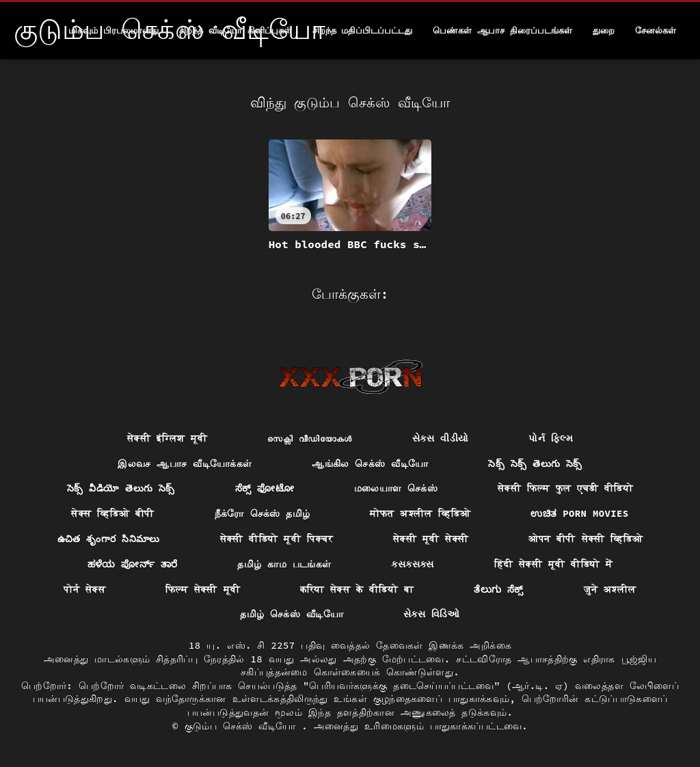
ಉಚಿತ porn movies (579, 513)
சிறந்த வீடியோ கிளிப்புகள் (235, 30)
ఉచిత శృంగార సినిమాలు (109, 539)
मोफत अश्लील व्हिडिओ (420, 513)
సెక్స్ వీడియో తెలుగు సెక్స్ (121, 488)
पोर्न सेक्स (84, 589)
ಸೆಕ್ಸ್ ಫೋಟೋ (265, 488)
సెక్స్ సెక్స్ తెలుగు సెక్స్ (535, 463)
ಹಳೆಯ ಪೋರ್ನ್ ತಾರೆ (133, 564)
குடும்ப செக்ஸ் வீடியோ (243, 726)
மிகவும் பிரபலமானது (113, 30)
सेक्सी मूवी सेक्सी (431, 539)
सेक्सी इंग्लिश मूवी (167, 438)
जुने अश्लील (610, 589)
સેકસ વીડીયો (441, 438)
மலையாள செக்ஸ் (396, 488)
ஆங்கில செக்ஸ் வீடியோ (370, 463)
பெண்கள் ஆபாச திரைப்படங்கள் (502, 30)
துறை (604, 30)
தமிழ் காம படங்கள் (284, 564)
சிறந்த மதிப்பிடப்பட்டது (363, 30)
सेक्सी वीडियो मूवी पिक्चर (277, 539)
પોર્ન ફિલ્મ (551, 438)
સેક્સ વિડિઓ (432, 614)
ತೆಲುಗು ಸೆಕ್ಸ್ (499, 589)
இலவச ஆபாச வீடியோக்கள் (185, 463)
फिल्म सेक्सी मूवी (203, 589)
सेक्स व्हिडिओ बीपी (112, 513)
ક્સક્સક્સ (412, 564)
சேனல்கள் (656, 30)
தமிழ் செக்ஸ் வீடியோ (292, 614)
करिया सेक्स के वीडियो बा (357, 589)
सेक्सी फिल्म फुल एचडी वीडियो (565, 488)
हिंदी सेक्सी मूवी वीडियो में (554, 564)
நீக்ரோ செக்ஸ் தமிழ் (262, 513)
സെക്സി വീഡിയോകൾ (309, 438)
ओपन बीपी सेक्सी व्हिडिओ (585, 539)
